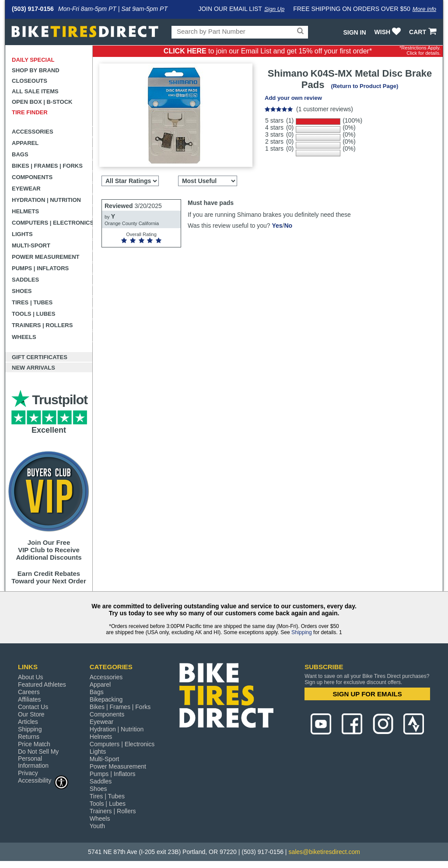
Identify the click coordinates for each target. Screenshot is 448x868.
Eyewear (26, 189)
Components (32, 177)
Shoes (22, 291)
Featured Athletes (42, 685)
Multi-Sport (31, 245)
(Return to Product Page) (364, 86)
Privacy (28, 773)
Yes (277, 226)
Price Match (34, 744)
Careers (29, 692)
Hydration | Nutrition (46, 200)
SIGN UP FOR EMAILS (367, 694)
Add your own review (293, 98)
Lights (22, 234)
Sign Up (274, 9)
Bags (20, 154)
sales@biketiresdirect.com (324, 852)
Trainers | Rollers (42, 325)
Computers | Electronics (52, 223)
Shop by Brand (36, 70)
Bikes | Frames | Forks (47, 166)
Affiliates (30, 699)
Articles (28, 722)
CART (424, 32)
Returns (29, 737)
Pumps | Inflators (40, 268)
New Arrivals (33, 368)
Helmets (25, 211)
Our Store (31, 714)
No (288, 226)
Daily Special (33, 60)
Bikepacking (106, 699)
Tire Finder (30, 112)
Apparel (25, 143)
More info (424, 9)
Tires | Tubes (32, 302)
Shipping (302, 632)
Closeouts (30, 81)
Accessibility (43, 780)
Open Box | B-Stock (42, 102)
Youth (97, 826)
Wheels (24, 337)
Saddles (25, 280)
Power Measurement (46, 257)
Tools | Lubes (33, 314)
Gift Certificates (40, 357)
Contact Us (33, 707)
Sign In (354, 32)
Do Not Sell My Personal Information (38, 759)
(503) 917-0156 (33, 9)
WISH (389, 32)
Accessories (33, 132)
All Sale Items (35, 91)
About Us (31, 677)
